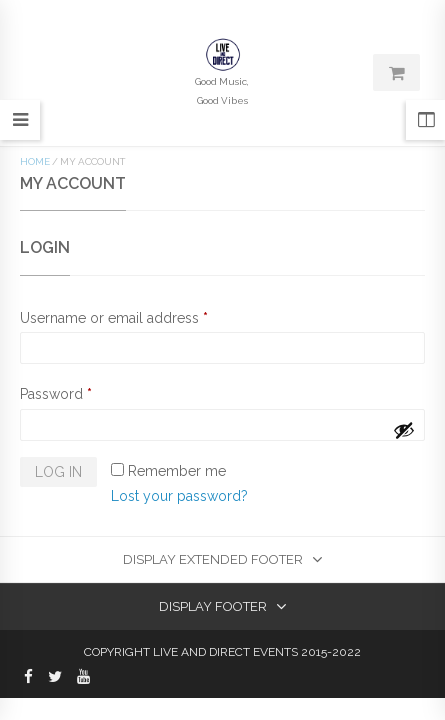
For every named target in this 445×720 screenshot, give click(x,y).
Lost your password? (179, 496)
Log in (58, 472)
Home (35, 161)
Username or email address (114, 318)
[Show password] (404, 430)
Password (56, 394)
